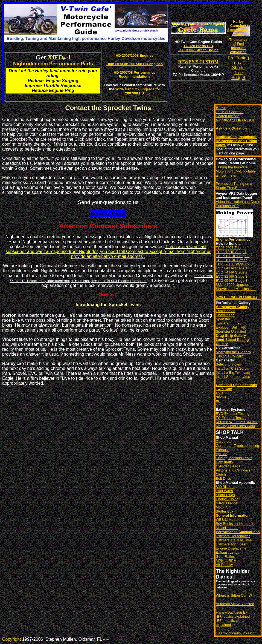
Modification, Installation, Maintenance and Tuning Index (237, 141)
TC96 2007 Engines (232, 248)
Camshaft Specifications (236, 385)
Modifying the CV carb (233, 352)
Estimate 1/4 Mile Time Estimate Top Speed (234, 542)
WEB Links (225, 520)
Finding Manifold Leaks (234, 458)
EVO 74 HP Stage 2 (232, 272)
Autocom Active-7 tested (235, 604)
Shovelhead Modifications (236, 289)
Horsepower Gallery (233, 307)
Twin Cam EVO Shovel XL (224, 395)
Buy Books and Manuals (235, 524)
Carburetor (224, 442)
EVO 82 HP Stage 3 (232, 276)
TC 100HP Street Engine (198, 50)
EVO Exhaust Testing (233, 414)
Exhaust (222, 450)
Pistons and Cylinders (233, 470)
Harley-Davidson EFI (232, 612)
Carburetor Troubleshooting (237, 446)
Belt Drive (223, 478)
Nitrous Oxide (227, 503)
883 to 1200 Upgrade (232, 285)
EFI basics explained (233, 616)
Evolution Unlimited (231, 327)
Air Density (224, 565)
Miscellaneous (227, 528)
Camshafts (224, 462)
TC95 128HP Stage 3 (233, 256)
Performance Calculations (238, 532)
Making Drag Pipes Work (235, 426)
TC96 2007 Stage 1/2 (233, 264)
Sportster (223, 319)
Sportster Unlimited (231, 331)
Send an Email (108, 214)
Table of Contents (230, 112)
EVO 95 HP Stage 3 (232, 281)
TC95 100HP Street (231, 260)
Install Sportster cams (233, 377)
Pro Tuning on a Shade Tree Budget (238, 68)
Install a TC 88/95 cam (234, 368)
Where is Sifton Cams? (234, 595)
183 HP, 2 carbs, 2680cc (235, 633)
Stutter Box (225, 511)
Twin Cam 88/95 (229, 323)
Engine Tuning (227, 499)
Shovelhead (225, 315)
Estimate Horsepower (233, 536)
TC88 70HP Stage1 (231, 252)
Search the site (228, 116)
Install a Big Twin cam (233, 373)
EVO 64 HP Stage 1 (232, 268)
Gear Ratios (225, 557)
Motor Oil (223, 507)
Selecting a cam (228, 364)
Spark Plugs (225, 495)
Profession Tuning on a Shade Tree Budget (234, 186)
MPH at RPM (226, 561)
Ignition (222, 454)
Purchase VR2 (227, 206)
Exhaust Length (228, 552)
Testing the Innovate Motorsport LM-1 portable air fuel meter (236, 171)
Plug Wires (224, 491)
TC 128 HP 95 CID (198, 46)
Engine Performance (233, 239)
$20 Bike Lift (226, 487)
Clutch (221, 474)
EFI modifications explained (230, 623)
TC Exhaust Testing (231, 418)
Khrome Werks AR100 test (237, 422)
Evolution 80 (226, 311)
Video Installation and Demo (238, 202)
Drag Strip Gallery (231, 336)
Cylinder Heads (228, 466)
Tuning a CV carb (230, 356)
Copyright (12, 639)
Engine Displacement (233, 548)
